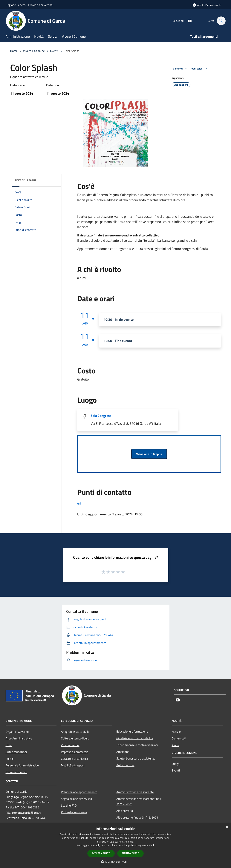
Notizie (176, 732)
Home (14, 51)
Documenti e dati (16, 772)
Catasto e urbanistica (74, 759)
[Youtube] (188, 21)
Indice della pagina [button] (25, 180)
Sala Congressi (102, 416)
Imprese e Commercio (75, 752)
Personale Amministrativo (22, 765)
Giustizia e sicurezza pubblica (135, 738)
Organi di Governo (17, 732)
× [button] (227, 827)
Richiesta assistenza (74, 812)
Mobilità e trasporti (73, 765)
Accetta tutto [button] (101, 853)
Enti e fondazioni (16, 752)
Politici (10, 759)
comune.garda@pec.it (26, 813)
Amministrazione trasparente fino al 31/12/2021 (139, 801)
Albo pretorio (125, 811)
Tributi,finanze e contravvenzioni (137, 745)
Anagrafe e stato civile (75, 732)
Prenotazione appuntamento (79, 792)
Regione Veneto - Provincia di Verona (29, 5)
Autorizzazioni (125, 765)
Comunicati (179, 738)
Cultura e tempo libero (75, 738)
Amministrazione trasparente (135, 792)
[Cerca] (221, 21)
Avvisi (176, 745)
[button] (116, 862)
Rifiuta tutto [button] (130, 853)
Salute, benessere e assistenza (136, 758)
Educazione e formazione (132, 731)
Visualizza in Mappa (149, 454)
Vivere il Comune (34, 51)
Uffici (9, 745)
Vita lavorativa (70, 745)
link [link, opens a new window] (153, 845)
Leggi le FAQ (69, 805)
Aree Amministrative (19, 738)
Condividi (181, 69)
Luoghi (176, 764)
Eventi (54, 51)
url (79, 503)
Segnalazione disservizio (76, 799)
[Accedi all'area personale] (207, 5)
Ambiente (123, 752)
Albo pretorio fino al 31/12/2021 (137, 817)
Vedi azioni (200, 69)
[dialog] (115, 846)
